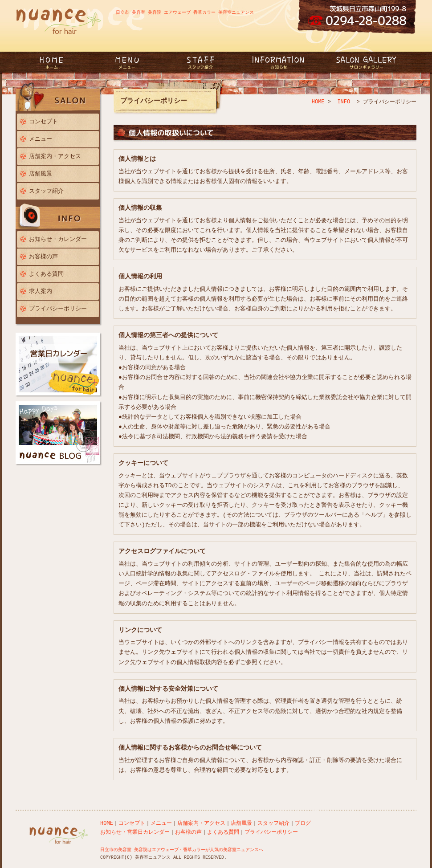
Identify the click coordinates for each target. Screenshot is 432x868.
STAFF (201, 62)
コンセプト (43, 122)
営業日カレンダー (59, 365)
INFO (59, 215)
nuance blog (59, 434)
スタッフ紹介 (46, 191)
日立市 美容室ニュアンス (59, 67)
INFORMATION (278, 62)
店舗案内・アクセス (55, 156)
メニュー (41, 139)
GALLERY (365, 62)
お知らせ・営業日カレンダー (135, 832)
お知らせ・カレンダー (58, 239)
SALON (59, 98)
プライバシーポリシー (58, 309)
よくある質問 (46, 274)
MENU (131, 62)
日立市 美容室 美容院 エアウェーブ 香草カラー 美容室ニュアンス (185, 12)
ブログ (303, 823)
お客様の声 (43, 257)
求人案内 (41, 291)
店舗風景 (41, 174)
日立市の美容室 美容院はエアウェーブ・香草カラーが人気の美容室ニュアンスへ (182, 850)
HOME (318, 102)
